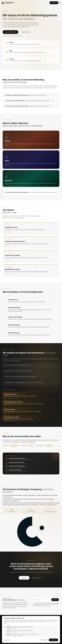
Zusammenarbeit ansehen (10, 32)
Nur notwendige (43, 640)
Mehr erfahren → (8, 234)
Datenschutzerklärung (47, 606)
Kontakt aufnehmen (26, 32)
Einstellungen (7, 640)
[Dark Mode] (47, 3)
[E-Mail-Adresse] (43, 600)
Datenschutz (52, 622)
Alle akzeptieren (53, 640)
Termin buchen (54, 3)
